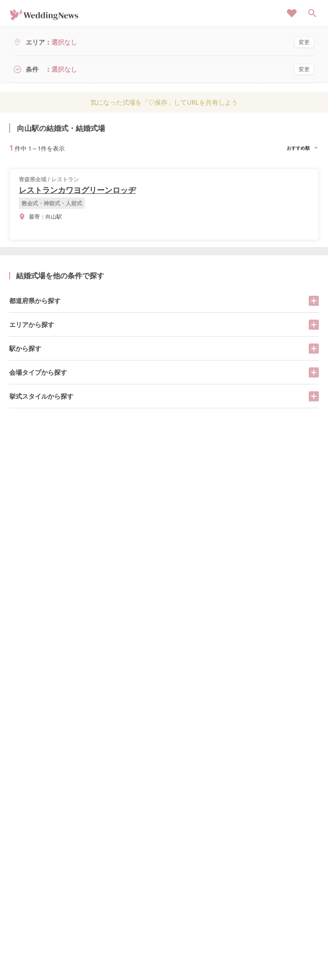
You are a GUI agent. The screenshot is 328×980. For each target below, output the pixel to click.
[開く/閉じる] (314, 301)
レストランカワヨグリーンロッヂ (77, 190)
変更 (304, 42)
